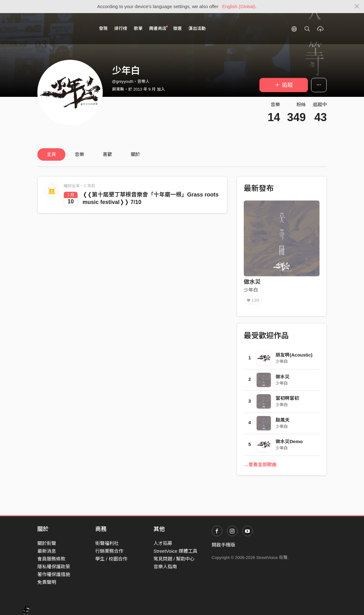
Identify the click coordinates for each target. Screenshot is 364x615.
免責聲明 (47, 582)
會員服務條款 (51, 559)
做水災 (252, 282)
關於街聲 (47, 543)
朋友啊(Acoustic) (294, 355)
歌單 (138, 28)
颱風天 (283, 420)
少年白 (251, 290)
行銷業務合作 (109, 551)
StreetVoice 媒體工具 (175, 551)
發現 (103, 28)
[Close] (357, 7)
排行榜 (121, 28)
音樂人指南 (165, 567)
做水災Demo (289, 441)
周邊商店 (159, 28)
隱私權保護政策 (54, 567)
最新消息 (47, 551)
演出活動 (197, 28)
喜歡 (107, 154)
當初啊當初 (287, 398)
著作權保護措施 (54, 574)
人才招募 (163, 543)
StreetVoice (63, 29)
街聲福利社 (107, 543)
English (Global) (239, 6)
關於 (135, 154)
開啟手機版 (223, 545)
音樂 (79, 154)
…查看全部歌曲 (260, 464)
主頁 (51, 154)
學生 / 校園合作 (111, 559)
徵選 (177, 28)
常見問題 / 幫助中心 (174, 559)
